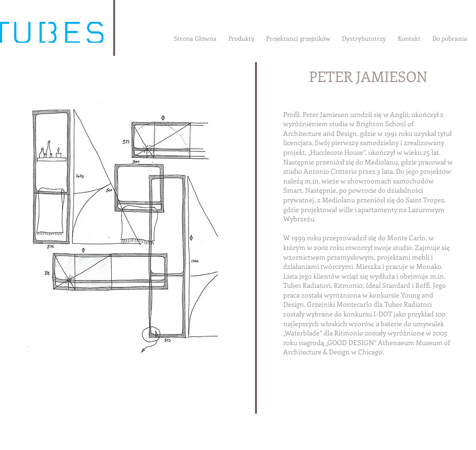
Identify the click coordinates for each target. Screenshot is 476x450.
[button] (118, 231)
